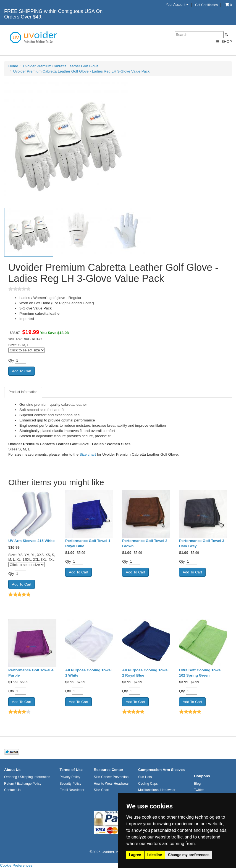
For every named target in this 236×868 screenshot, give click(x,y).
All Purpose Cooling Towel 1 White (88, 673)
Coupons (202, 776)
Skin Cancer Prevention (111, 777)
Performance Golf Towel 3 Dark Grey (202, 543)
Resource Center (108, 770)
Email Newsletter (72, 790)
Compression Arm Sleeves (161, 770)
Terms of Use (71, 770)
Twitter (199, 790)
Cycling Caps (148, 784)
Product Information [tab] (23, 392)
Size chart (88, 454)
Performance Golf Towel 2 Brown (145, 543)
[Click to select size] (27, 350)
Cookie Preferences (16, 865)
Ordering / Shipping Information (27, 777)
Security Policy (70, 784)
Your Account (177, 5)
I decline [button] (155, 855)
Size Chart (101, 790)
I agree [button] (135, 855)
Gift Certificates (206, 5)
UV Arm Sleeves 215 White (32, 541)
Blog (197, 784)
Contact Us (12, 790)
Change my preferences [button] (189, 855)
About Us (12, 770)
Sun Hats (145, 777)
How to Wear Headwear (111, 784)
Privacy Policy (70, 777)
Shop (223, 42)
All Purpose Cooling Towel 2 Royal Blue (145, 673)
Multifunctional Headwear (157, 790)
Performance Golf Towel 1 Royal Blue (88, 543)
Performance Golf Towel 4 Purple (31, 673)
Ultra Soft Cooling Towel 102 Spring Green (200, 673)
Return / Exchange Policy (23, 784)
